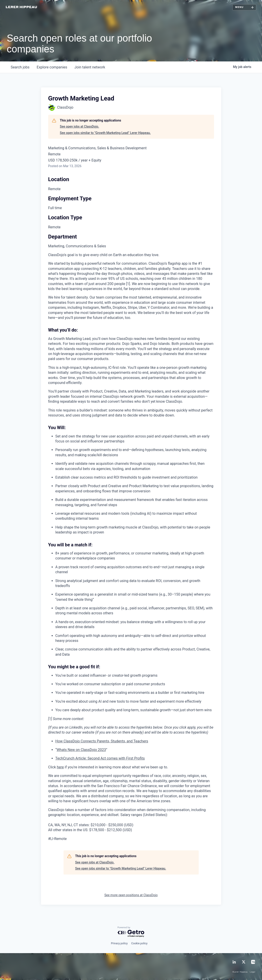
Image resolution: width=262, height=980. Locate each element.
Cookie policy (139, 943)
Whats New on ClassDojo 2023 (81, 750)
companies (52, 67)
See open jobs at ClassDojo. (80, 126)
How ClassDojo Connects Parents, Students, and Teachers (102, 741)
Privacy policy (119, 943)
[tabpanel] (131, 547)
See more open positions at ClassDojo (131, 895)
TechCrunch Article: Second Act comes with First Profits (100, 758)
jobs (20, 67)
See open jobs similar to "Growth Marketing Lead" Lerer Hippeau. (105, 133)
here (60, 767)
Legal (253, 972)
